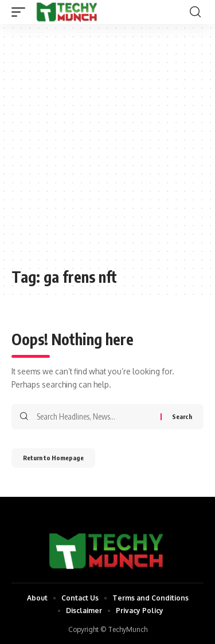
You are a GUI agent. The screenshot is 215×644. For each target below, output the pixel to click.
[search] (195, 12)
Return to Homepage (53, 458)
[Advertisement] (107, 151)
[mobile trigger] (21, 12)
